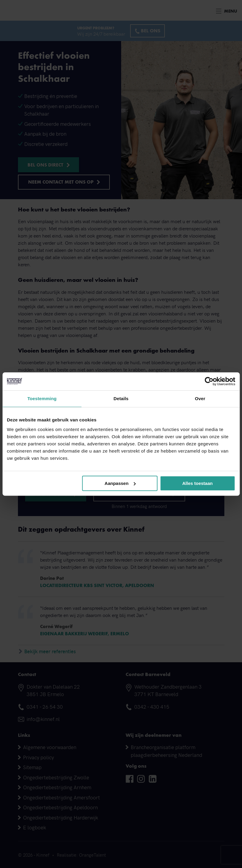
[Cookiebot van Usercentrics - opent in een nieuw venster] (209, 381)
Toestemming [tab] (42, 399)
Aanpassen (120, 483)
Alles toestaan (197, 483)
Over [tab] (200, 399)
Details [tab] (121, 399)
